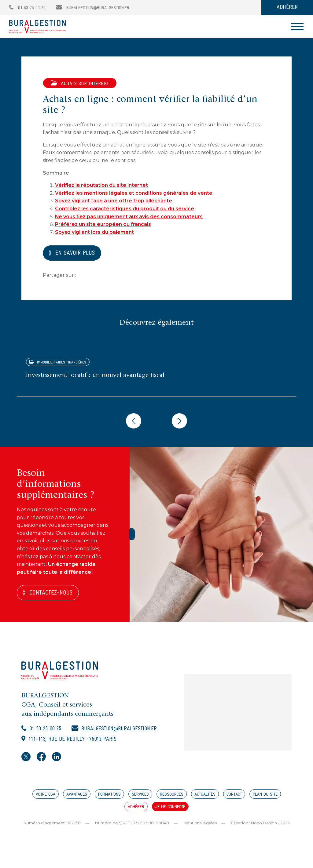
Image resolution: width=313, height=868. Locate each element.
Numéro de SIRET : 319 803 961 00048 (132, 824)
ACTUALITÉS (205, 796)
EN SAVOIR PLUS (77, 254)
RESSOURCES (172, 796)
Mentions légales (200, 824)
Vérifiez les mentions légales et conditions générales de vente (134, 193)
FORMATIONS (109, 796)
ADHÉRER (287, 7)
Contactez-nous (52, 594)
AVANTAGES (77, 796)
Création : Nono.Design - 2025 (260, 824)
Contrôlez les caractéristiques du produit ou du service (125, 209)
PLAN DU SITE (265, 796)
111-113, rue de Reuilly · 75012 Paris (75, 741)
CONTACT (234, 796)
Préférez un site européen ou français (103, 224)
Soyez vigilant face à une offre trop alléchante (114, 201)
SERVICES (140, 796)
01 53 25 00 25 (27, 8)
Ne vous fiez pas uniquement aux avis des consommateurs (129, 217)
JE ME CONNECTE (170, 809)
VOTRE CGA (46, 796)
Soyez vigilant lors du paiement (94, 232)
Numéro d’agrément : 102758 (52, 824)
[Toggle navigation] (297, 27)
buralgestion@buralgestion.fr (93, 8)
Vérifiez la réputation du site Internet (102, 185)
